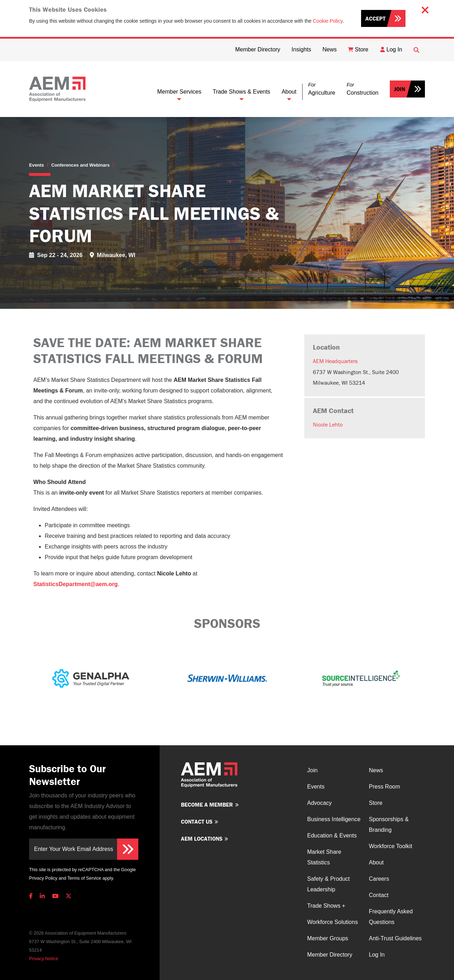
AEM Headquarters (335, 361)
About (289, 92)
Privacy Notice (44, 959)
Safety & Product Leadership (328, 884)
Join (400, 89)
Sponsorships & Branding (389, 825)
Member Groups (328, 938)
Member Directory (330, 955)
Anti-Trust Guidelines (395, 938)
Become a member (207, 804)
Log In (377, 955)
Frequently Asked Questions (391, 917)
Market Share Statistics (324, 857)
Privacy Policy (43, 878)
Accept (375, 18)
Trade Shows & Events (242, 92)
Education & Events (332, 836)
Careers (379, 879)
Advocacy (319, 803)
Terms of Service (84, 878)
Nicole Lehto (328, 424)
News (376, 770)
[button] (322, 89)
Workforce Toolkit (391, 846)
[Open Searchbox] (416, 50)
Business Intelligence (334, 819)
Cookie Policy (328, 21)
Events (37, 165)
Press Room (384, 787)
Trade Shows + (326, 906)
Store (376, 803)
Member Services (179, 92)
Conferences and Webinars (80, 165)
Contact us (197, 822)
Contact (379, 895)
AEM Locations (202, 839)
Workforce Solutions (333, 922)
